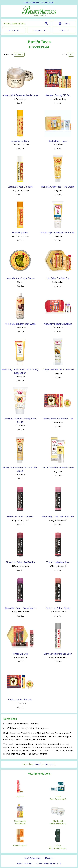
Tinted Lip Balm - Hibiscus (20, 517)
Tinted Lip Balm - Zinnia (58, 608)
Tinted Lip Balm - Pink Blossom (58, 517)
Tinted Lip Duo (20, 654)
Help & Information (32, 858)
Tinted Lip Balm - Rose (58, 562)
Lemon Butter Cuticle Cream (20, 278)
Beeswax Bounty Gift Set (58, 95)
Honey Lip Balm (20, 232)
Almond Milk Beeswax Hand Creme (20, 95)
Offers (64, 30)
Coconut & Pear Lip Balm (20, 187)
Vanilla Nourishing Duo (20, 700)
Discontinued (39, 47)
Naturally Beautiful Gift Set (58, 324)
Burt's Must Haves (58, 141)
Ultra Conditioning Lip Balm (58, 654)
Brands (14, 30)
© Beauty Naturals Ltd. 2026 (49, 863)
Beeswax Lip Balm (20, 141)
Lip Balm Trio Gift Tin (58, 278)
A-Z (71, 54)
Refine (19, 54)
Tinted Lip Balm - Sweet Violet (20, 608)
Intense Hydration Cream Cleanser (58, 232)
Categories (39, 30)
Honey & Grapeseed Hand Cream (58, 187)
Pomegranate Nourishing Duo (58, 419)
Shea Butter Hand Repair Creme (58, 468)
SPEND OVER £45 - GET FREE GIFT (39, 3)
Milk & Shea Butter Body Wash (20, 324)
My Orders (50, 858)
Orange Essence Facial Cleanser (58, 370)
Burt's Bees (39, 42)
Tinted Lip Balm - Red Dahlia (20, 562)
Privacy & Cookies (25, 863)
